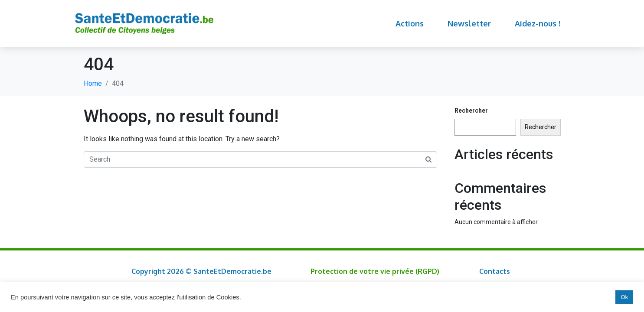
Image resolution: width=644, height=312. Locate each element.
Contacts (495, 271)
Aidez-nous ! (538, 23)
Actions (410, 23)
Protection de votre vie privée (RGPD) (375, 271)
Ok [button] (624, 297)
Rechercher (471, 110)
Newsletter (469, 23)
